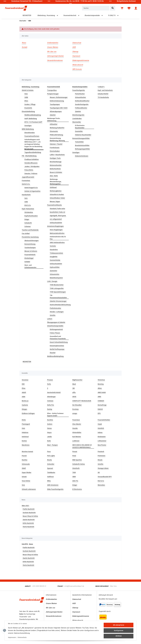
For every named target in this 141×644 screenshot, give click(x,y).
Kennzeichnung (30, 244)
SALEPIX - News (27, 544)
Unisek (24, 477)
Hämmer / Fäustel (56, 144)
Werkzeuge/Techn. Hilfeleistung (54, 120)
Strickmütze (29, 212)
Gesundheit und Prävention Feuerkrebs (58, 337)
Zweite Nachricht (29, 520)
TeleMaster (51, 472)
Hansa (49, 428)
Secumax (25, 380)
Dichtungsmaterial (56, 329)
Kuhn (49, 441)
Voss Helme (26, 481)
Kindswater (102, 437)
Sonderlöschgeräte (82, 104)
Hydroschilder (55, 267)
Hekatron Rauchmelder (83, 135)
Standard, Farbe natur (57, 209)
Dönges (24, 409)
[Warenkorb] (122, 8)
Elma (24, 388)
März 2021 (26, 506)
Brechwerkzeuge (56, 162)
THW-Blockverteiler (57, 285)
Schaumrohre (55, 274)
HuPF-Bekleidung (31, 119)
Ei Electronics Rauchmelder (80, 127)
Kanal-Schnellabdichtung (59, 342)
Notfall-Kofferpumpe (57, 349)
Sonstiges (28, 126)
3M (73, 388)
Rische (50, 460)
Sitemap (75, 52)
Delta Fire (51, 405)
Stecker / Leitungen (57, 312)
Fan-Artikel (26, 233)
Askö (26, 202)
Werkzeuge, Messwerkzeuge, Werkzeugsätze (56, 182)
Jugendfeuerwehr (28, 177)
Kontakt (24, 47)
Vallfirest (50, 477)
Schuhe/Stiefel (103, 94)
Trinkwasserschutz (56, 253)
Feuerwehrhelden (104, 420)
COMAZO (101, 401)
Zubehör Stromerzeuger (58, 301)
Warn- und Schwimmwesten (30, 266)
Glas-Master (77, 424)
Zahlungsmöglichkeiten (55, 56)
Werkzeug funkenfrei (57, 128)
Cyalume (25, 405)
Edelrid (100, 409)
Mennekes (101, 485)
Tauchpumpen (55, 104)
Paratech (101, 452)
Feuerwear (76, 420)
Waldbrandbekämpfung (33, 115)
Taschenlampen (30, 248)
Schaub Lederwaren (29, 489)
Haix (26, 94)
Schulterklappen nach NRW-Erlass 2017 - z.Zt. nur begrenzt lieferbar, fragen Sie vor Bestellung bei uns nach (33, 144)
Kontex (24, 441)
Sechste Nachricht (29, 513)
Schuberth (28, 223)
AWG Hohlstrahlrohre (57, 243)
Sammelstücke (55, 260)
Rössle (100, 460)
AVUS (74, 397)
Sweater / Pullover (31, 174)
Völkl (26, 97)
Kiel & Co (28, 205)
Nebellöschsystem (56, 278)
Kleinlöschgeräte (78, 115)
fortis (49, 384)
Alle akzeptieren (119, 625)
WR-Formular (77, 69)
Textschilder (79, 142)
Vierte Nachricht (28, 527)
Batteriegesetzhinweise (81, 61)
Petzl (74, 456)
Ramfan (25, 460)
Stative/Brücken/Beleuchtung (60, 305)
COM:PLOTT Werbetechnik (82, 401)
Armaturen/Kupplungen (55, 226)
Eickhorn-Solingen (28, 413)
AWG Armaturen (53, 485)
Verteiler (53, 246)
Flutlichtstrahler (55, 308)
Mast (74, 384)
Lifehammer (102, 441)
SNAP (24, 468)
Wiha (49, 481)
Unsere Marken (53, 47)
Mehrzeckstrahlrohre (57, 233)
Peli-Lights (51, 456)
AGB (74, 47)
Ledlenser (76, 441)
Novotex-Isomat (27, 452)
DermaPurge (102, 405)
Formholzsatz (55, 148)
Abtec (100, 388)
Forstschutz (26, 181)
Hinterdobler (77, 432)
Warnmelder (77, 122)
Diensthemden (30, 133)
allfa (74, 392)
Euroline (50, 420)
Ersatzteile (28, 108)
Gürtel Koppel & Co (31, 188)
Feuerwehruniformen (32, 136)
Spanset (50, 468)
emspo (75, 413)
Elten (26, 101)
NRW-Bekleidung (28, 129)
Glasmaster (54, 131)
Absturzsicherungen (32, 241)
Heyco (49, 432)
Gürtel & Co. (26, 184)
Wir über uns (52, 52)
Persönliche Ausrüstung (30, 237)
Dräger (27, 219)
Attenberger (51, 397)
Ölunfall (53, 353)
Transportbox (52, 90)
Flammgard (26, 424)
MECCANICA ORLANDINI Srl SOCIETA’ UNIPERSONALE (82, 446)
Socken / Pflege (30, 104)
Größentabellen (53, 43)
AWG (99, 397)
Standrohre (54, 250)
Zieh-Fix (75, 481)
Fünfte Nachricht (29, 509)
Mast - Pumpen (52, 445)
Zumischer (53, 271)
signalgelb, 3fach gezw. (58, 216)
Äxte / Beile (54, 176)
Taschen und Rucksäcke (30, 230)
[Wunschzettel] (129, 8)
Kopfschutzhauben (31, 216)
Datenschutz (77, 43)
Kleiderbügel (29, 258)
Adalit (24, 392)
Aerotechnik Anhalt (54, 392)
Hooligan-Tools (55, 158)
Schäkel (27, 262)
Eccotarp (75, 409)
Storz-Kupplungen (56, 230)
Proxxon (50, 380)
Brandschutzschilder (82, 145)
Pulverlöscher (80, 94)
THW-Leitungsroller (57, 288)
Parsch (24, 456)
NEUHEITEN (27, 362)
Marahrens (26, 445)
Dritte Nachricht (28, 523)
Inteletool (25, 437)
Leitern (50, 319)
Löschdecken (77, 119)
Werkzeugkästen (56, 191)
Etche (24, 420)
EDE (23, 384)
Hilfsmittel (54, 124)
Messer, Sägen (55, 202)
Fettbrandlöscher (81, 108)
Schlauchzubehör (56, 223)
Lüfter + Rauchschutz (57, 155)
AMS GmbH (102, 392)
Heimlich (101, 428)
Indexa (100, 432)
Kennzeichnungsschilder (81, 138)
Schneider (51, 464)
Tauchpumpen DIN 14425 (59, 108)
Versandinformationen (55, 61)
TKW (74, 472)
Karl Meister (77, 437)
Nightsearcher (77, 380)
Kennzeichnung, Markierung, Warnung (57, 139)
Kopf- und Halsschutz (105, 90)
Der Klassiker (77, 405)
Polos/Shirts (29, 170)
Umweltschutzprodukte (55, 326)
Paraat (75, 452)
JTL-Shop (129, 641)
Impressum (76, 56)
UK (99, 472)
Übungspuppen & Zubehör (56, 322)
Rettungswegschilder (82, 149)
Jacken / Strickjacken (32, 166)
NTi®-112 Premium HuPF (33, 122)
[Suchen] (96, 8)
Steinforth (76, 468)
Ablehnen (119, 636)
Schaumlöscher (80, 97)
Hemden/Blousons (31, 163)
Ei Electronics (77, 489)
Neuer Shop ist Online (30, 516)
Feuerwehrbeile (30, 255)
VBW (74, 477)
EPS (99, 413)
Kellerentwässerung (57, 101)
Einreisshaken (55, 151)
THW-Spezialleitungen (58, 292)
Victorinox (101, 380)
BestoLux (25, 401)
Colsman (28, 226)
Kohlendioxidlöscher (82, 101)
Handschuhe (26, 195)
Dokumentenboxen (82, 156)
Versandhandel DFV (105, 477)
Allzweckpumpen (56, 111)
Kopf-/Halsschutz (28, 209)
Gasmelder (79, 131)
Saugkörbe (54, 257)
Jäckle (49, 437)
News (24, 43)
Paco (49, 452)
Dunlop (50, 409)
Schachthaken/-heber (57, 198)
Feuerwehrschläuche (54, 205)
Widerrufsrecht (78, 65)
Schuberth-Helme (79, 464)
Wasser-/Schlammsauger (59, 97)
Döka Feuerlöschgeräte (55, 489)
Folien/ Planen (55, 333)
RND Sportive (77, 460)
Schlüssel (53, 187)
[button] (136, 8)
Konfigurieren (119, 631)
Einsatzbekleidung (28, 111)
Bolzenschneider (56, 165)
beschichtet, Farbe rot (57, 212)
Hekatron (25, 432)
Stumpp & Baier (103, 468)
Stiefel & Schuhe (28, 90)
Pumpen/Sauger (53, 94)
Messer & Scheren (31, 251)
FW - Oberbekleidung (29, 156)
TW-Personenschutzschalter (58, 296)
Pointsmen (102, 456)
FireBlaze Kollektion (32, 159)
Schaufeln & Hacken (57, 194)
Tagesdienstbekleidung (33, 152)
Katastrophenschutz (57, 346)
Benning (101, 384)
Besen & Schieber (56, 172)
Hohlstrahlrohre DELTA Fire (58, 238)
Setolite (53, 315)
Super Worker (27, 472)
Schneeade (26, 464)
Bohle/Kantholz (55, 169)
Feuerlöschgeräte (79, 90)
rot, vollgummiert (56, 219)
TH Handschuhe (103, 97)
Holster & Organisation (32, 191)
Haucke (75, 428)
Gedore (50, 424)
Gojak (100, 424)
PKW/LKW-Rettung (56, 135)
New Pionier (102, 445)
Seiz (26, 198)
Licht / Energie (52, 281)
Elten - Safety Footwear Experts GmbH (55, 415)
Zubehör (53, 115)
